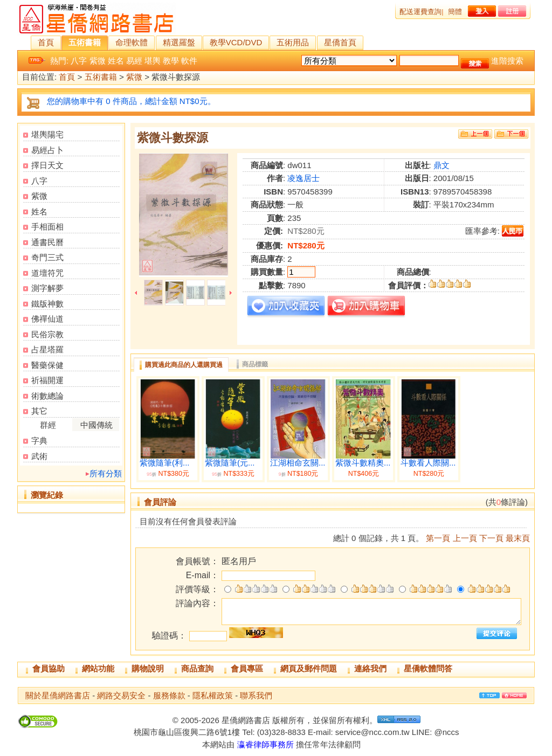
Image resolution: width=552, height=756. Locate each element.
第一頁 (438, 538)
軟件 (189, 61)
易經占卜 (47, 150)
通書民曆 (47, 242)
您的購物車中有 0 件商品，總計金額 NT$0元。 (131, 101)
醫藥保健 (47, 365)
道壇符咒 (47, 273)
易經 (134, 61)
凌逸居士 (303, 178)
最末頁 (518, 538)
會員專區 (247, 668)
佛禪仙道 (47, 319)
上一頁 (465, 538)
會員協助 (49, 668)
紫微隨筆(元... (230, 463)
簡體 (455, 12)
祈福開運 (47, 380)
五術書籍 (85, 42)
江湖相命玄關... (298, 463)
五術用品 (293, 42)
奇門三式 (47, 257)
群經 (48, 425)
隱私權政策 (213, 695)
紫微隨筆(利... (165, 463)
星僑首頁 (340, 42)
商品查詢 (197, 668)
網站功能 (98, 668)
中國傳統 (96, 425)
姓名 (116, 61)
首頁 (46, 42)
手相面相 (47, 227)
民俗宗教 (47, 334)
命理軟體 (132, 42)
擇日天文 (47, 165)
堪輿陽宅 (47, 134)
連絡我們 (370, 668)
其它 (39, 411)
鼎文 (441, 165)
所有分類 (106, 473)
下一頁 (491, 538)
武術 (39, 456)
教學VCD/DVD (236, 42)
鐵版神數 (47, 304)
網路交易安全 (121, 695)
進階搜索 (507, 61)
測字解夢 (47, 288)
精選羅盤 (179, 42)
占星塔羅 (47, 349)
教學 (171, 61)
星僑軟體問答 (428, 668)
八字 (79, 61)
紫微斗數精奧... (363, 463)
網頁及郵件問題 (309, 668)
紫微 (98, 61)
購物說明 (148, 668)
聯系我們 (256, 695)
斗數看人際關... (428, 463)
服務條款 (169, 695)
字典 (39, 441)
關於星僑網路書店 (58, 695)
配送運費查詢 (420, 12)
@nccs (446, 732)
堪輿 (153, 61)
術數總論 (47, 396)
